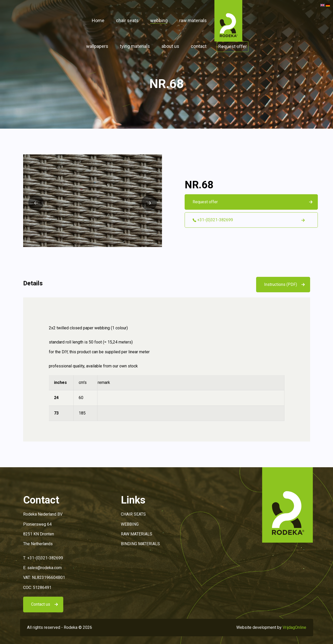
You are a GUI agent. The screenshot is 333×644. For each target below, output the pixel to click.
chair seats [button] (127, 20)
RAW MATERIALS (137, 534)
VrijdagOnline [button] (294, 627)
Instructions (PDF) (281, 284)
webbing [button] (159, 20)
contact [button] (199, 46)
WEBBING (130, 524)
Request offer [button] (233, 46)
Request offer (205, 202)
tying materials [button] (135, 46)
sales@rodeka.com (44, 568)
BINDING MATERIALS (140, 544)
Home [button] (98, 20)
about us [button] (170, 46)
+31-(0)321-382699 (45, 558)
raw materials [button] (193, 20)
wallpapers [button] (97, 46)
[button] (228, 20)
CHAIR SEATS (133, 514)
